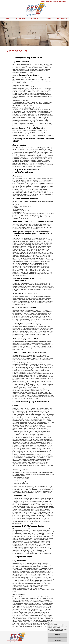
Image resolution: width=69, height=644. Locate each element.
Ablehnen (58, 640)
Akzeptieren (58, 635)
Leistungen (35, 18)
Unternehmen (21, 18)
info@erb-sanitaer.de (59, 1)
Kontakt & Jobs (62, 18)
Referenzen (48, 18)
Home (7, 18)
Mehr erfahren (59, 631)
